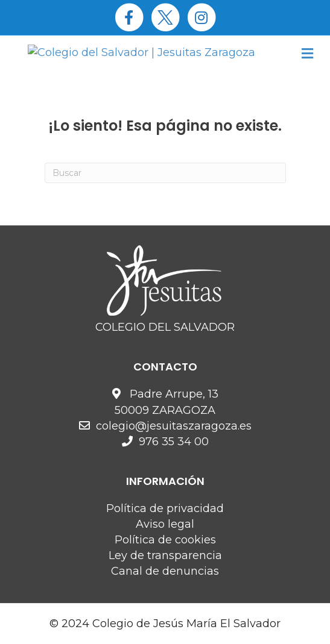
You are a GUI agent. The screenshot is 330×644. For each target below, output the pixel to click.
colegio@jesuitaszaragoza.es (174, 426)
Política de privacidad (165, 508)
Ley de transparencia (165, 555)
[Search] (165, 173)
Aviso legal (165, 524)
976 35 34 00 (174, 442)
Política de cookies (165, 540)
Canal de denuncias (165, 571)
